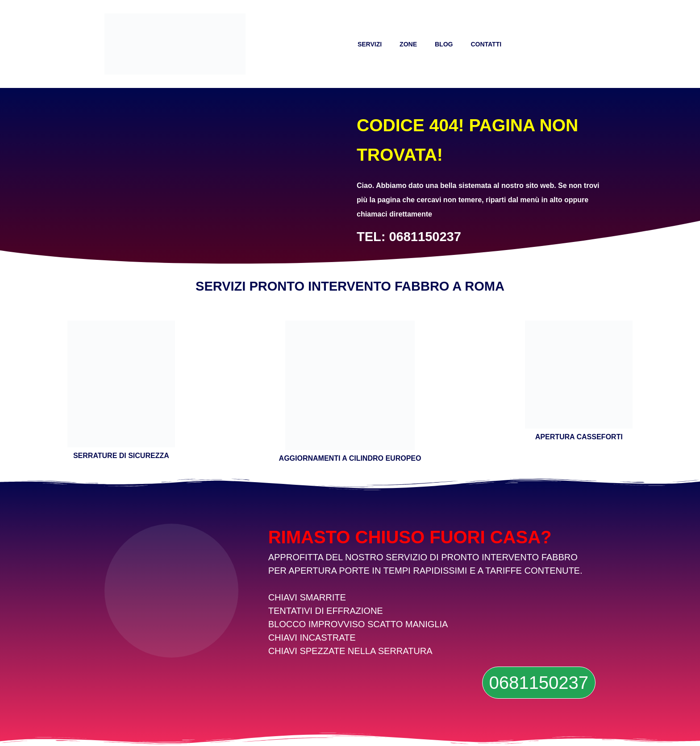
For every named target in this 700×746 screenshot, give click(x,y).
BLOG (444, 44)
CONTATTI (486, 44)
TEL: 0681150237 (409, 237)
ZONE (408, 44)
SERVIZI (370, 44)
